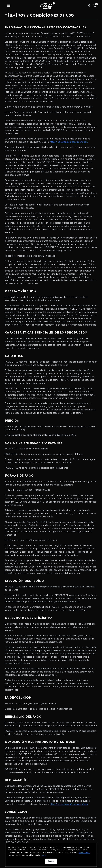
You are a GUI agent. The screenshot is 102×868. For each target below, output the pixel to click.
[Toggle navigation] (9, 6)
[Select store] (89, 6)
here (44, 855)
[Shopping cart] (95, 6)
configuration (84, 852)
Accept (51, 861)
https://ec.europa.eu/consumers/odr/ (69, 142)
